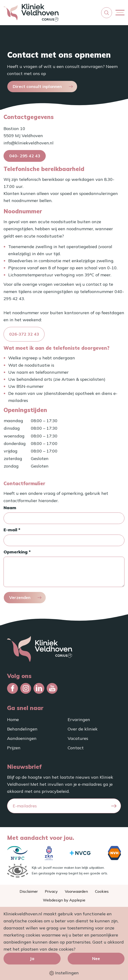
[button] (107, 13)
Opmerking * (17, 552)
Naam (10, 508)
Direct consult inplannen (37, 86)
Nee (96, 958)
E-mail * (12, 530)
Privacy (51, 891)
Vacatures (78, 738)
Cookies (102, 891)
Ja (32, 958)
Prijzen (14, 748)
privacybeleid (55, 791)
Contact (76, 748)
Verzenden (20, 597)
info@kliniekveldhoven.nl (29, 143)
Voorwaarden (76, 891)
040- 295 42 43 (25, 156)
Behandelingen (22, 729)
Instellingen (64, 973)
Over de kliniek (83, 729)
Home (13, 720)
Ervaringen (79, 720)
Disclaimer (29, 891)
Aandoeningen (22, 738)
